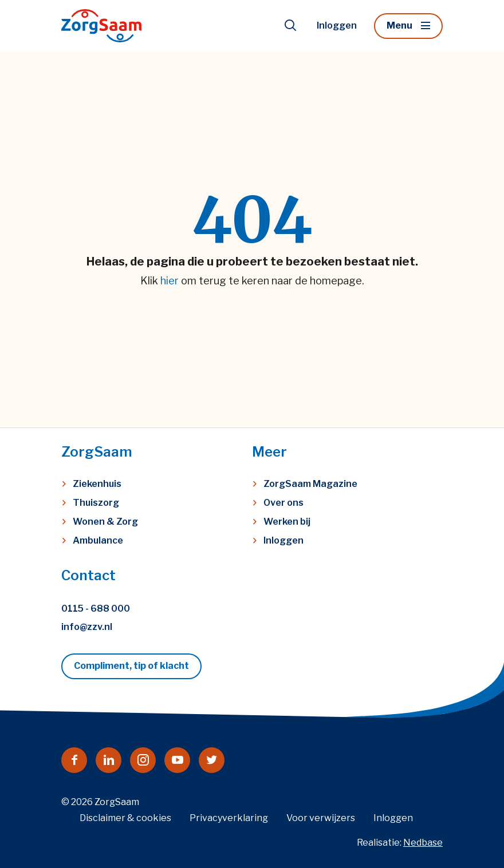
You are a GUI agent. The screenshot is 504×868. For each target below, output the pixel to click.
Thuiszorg (96, 503)
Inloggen (337, 25)
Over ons (283, 503)
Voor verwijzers (321, 818)
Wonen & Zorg (105, 522)
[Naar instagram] (143, 760)
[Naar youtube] (177, 760)
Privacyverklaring (229, 818)
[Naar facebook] (74, 760)
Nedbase (423, 843)
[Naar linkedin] (109, 760)
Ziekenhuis (97, 484)
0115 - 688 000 (96, 609)
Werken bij (287, 522)
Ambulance (98, 540)
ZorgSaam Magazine (310, 484)
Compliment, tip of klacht (131, 666)
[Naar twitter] (212, 760)
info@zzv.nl (87, 627)
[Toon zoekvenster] (290, 26)
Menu (399, 25)
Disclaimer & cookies (125, 818)
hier (170, 281)
